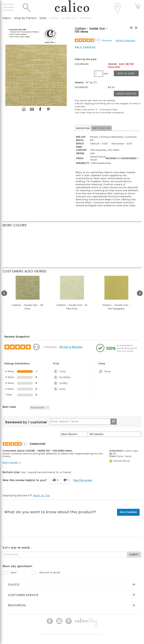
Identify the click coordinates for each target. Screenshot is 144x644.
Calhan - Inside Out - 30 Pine (28, 307)
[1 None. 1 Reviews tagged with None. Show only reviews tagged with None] (116, 372)
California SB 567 (68, 634)
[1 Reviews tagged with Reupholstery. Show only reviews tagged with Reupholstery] (39, 408)
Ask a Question (85, 47)
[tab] (72, 584)
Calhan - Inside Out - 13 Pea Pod (72, 307)
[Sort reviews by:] (74, 434)
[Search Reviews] (83, 422)
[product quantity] (99, 74)
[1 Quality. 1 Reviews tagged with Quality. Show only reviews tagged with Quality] (70, 383)
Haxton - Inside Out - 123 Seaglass (116, 307)
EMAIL (10, 573)
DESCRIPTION (83, 128)
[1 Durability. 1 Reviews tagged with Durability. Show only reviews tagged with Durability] (70, 377)
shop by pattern (25, 18)
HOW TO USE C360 (102, 128)
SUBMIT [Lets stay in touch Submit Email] (134, 555)
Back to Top (42, 495)
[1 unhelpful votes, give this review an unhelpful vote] (66, 480)
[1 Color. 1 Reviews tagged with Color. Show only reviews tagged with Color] (70, 372)
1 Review (107, 40)
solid (43, 18)
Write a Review (126, 40)
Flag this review (83, 480)
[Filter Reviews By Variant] (115, 434)
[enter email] (65, 555)
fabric (7, 18)
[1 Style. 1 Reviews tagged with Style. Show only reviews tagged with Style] (70, 389)
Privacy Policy (49, 634)
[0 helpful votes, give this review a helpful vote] (55, 480)
